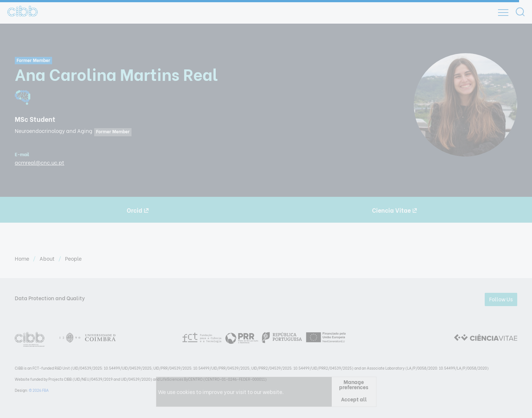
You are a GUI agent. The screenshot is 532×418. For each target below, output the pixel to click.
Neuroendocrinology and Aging (54, 131)
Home (23, 258)
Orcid (138, 210)
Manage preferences (354, 384)
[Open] (503, 13)
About (48, 258)
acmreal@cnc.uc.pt (40, 162)
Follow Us (501, 299)
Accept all (354, 399)
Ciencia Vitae (395, 210)
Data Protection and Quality (50, 298)
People (73, 258)
